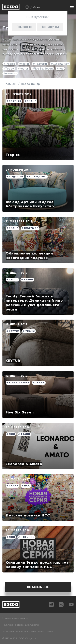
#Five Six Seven (42, 69)
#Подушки (40, 64)
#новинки (10, 73)
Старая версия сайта (15, 618)
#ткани (24, 64)
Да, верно (24, 27)
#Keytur (23, 69)
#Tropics (9, 64)
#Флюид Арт (60, 64)
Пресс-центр (31, 84)
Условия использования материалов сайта (28, 632)
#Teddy (9, 69)
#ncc (60, 69)
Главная (10, 84)
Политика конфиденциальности (21, 625)
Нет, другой (50, 27)
